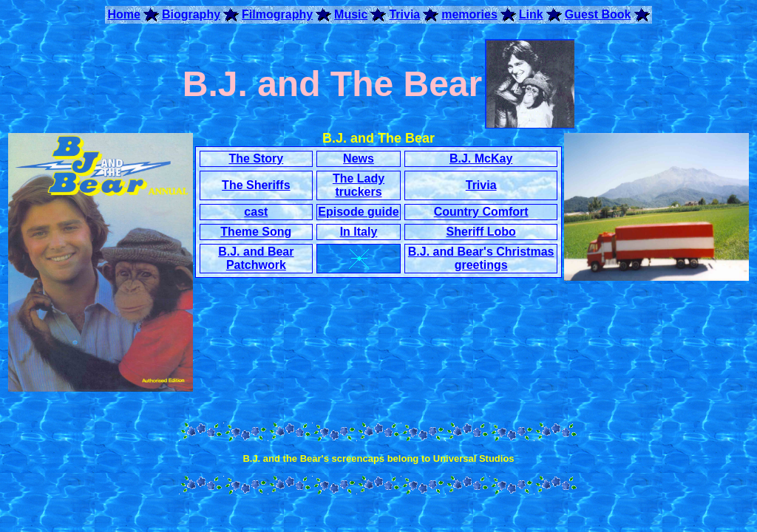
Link (531, 14)
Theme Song (256, 232)
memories (469, 14)
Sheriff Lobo (481, 232)
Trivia (404, 14)
